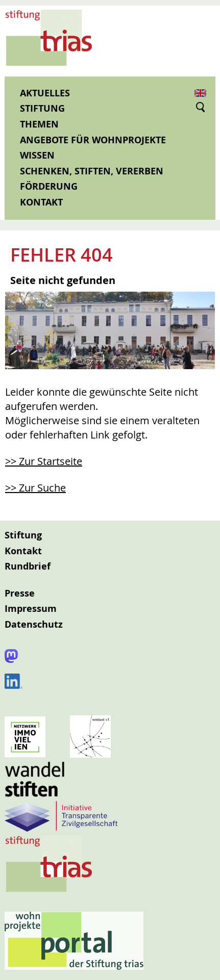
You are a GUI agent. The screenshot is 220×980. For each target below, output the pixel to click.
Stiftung (42, 108)
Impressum (31, 609)
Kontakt (41, 202)
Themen (39, 124)
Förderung (49, 186)
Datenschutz (34, 624)
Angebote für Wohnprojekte (93, 140)
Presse (20, 593)
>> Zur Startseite (44, 461)
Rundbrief (28, 566)
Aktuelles (45, 93)
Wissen (37, 155)
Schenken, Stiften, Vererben (92, 171)
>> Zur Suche (35, 488)
